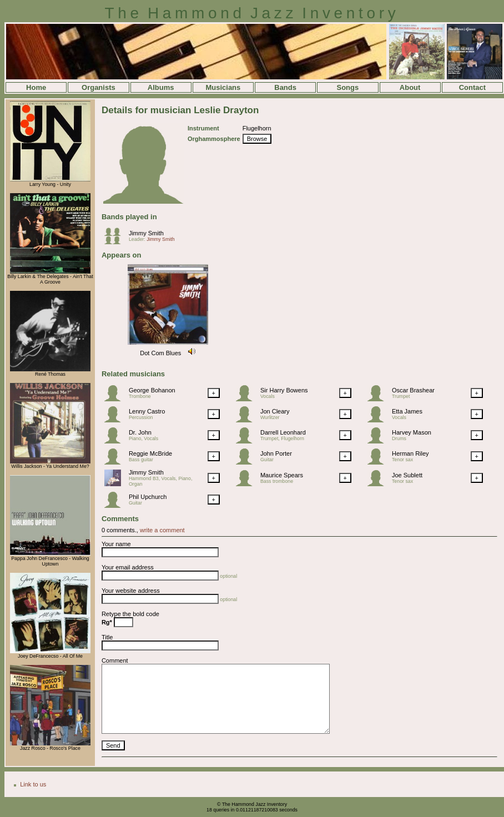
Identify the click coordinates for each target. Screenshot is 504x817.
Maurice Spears (282, 475)
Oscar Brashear (413, 390)
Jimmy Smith (146, 233)
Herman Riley (410, 453)
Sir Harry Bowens (284, 390)
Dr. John (140, 432)
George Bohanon (152, 390)
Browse (257, 139)
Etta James (407, 411)
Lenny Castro (147, 411)
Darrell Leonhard (283, 432)
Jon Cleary (275, 411)
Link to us (33, 784)
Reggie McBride (150, 453)
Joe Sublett (407, 475)
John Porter (276, 453)
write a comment (162, 530)
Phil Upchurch (148, 497)
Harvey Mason (412, 432)
